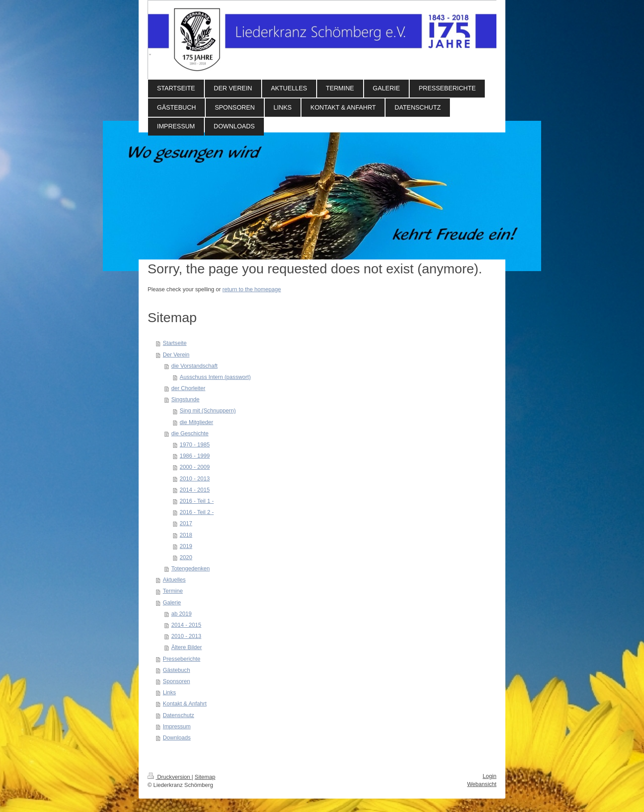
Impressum (177, 727)
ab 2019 (182, 614)
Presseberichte (182, 659)
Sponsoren (176, 681)
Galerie (172, 603)
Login (489, 776)
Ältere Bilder (187, 647)
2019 (186, 546)
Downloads (177, 738)
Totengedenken (191, 569)
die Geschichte (190, 434)
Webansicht (482, 784)
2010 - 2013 (195, 479)
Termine (173, 591)
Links (169, 693)
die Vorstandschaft (195, 366)
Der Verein (176, 355)
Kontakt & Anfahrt (185, 704)
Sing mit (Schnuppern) (208, 411)
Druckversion (169, 777)
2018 (186, 535)
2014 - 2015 (195, 490)
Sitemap (205, 777)
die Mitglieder (197, 422)
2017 (186, 523)
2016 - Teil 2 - (197, 512)
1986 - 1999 (195, 456)
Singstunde (185, 400)
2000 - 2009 (195, 467)
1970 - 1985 (195, 445)
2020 (186, 557)
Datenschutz (178, 715)
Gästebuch (176, 670)
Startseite (175, 343)
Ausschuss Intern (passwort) (215, 377)
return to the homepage (252, 289)
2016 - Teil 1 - (197, 501)
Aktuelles (174, 580)
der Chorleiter (188, 388)
